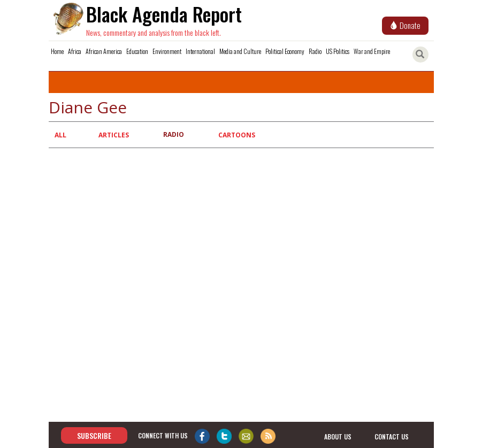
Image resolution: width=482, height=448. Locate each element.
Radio (315, 51)
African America (104, 51)
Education (137, 51)
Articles (114, 135)
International (200, 51)
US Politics (338, 51)
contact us (392, 436)
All (60, 135)
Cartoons (237, 135)
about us (338, 436)
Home (57, 51)
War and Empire (372, 51)
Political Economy (285, 51)
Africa (75, 51)
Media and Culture (240, 51)
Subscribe (94, 435)
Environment (167, 51)
